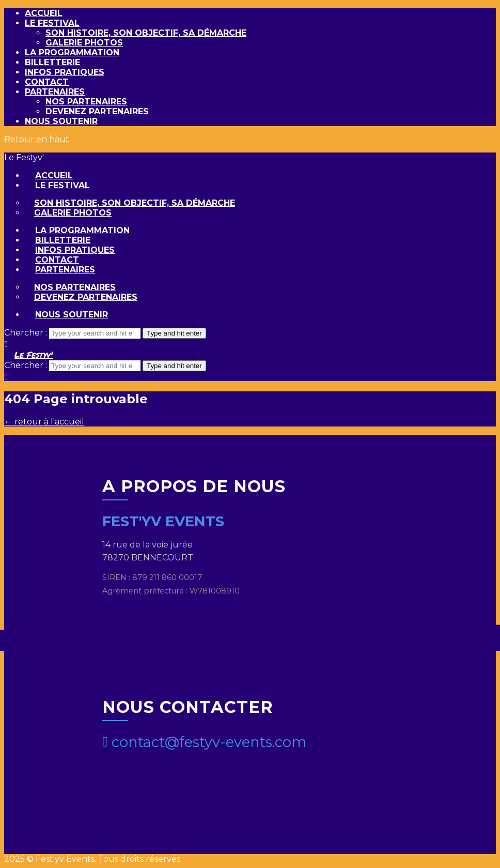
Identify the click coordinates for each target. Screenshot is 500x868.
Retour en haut (37, 139)
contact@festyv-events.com (205, 742)
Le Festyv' (34, 354)
